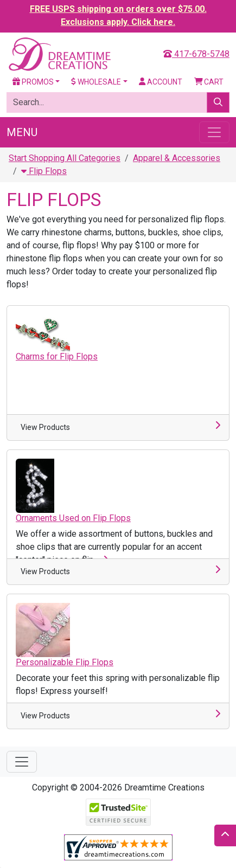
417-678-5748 (196, 54)
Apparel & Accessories (177, 158)
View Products (45, 427)
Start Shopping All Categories (65, 158)
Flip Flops (44, 171)
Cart (209, 82)
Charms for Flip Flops (57, 356)
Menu (22, 132)
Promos (33, 82)
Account (161, 82)
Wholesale (96, 82)
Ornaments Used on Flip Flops (73, 518)
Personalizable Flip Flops (65, 662)
